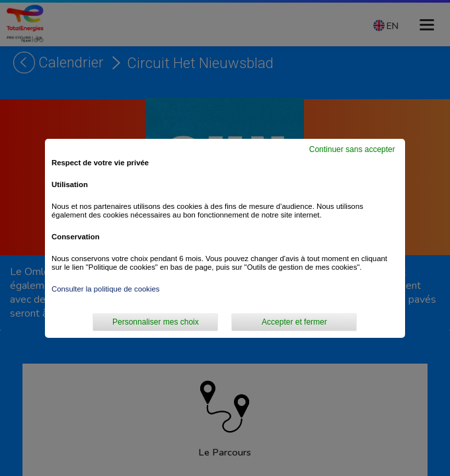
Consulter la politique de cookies (106, 289)
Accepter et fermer (294, 322)
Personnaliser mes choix (156, 322)
